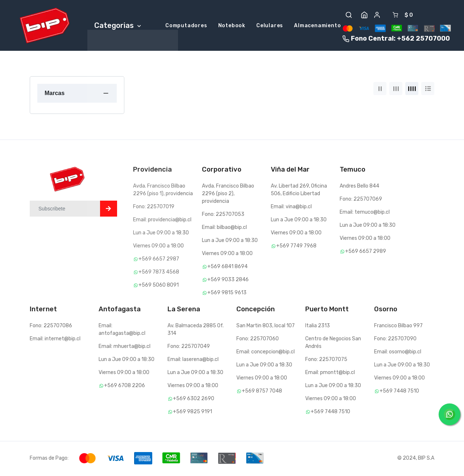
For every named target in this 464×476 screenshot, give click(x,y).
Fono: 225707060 (258, 340)
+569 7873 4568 (156, 273)
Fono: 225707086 (51, 327)
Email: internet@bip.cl (55, 340)
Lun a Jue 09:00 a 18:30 (161, 234)
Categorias (118, 26)
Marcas (55, 94)
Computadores (186, 26)
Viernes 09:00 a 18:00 (158, 247)
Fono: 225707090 (395, 340)
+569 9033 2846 (225, 281)
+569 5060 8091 (156, 286)
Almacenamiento (317, 26)
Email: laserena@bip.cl (193, 360)
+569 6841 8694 (225, 268)
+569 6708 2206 (122, 387)
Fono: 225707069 (361, 200)
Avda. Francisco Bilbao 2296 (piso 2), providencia (228, 195)
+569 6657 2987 (156, 260)
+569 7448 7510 (328, 413)
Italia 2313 (318, 327)
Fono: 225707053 (223, 215)
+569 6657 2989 (363, 252)
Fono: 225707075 (326, 360)
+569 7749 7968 (294, 247)
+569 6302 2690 (191, 400)
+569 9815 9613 (224, 294)
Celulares (270, 26)
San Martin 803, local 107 (266, 327)
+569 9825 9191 (190, 413)
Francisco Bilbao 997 (398, 327)
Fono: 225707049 (189, 347)
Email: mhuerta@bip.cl (125, 347)
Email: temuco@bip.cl (365, 213)
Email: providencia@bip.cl (162, 221)
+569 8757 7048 (259, 392)
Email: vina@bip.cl (291, 208)
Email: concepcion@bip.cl (266, 353)
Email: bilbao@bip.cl (224, 228)
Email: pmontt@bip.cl (330, 374)
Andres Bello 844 (359, 187)
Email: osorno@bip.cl (398, 353)
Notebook (232, 26)
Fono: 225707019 (154, 208)
